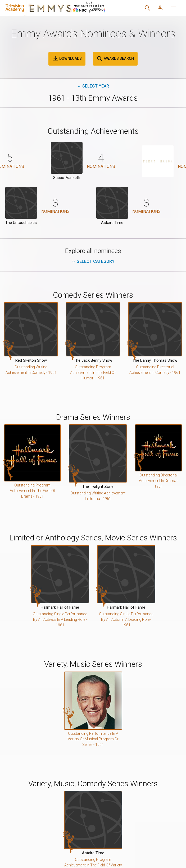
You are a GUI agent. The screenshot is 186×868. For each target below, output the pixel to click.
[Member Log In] (160, 8)
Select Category (93, 261)
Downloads (67, 59)
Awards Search (115, 59)
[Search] (147, 8)
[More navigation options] (174, 8)
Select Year (93, 86)
